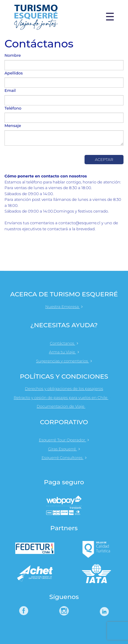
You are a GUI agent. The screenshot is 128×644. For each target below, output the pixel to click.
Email (10, 90)
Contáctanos (64, 343)
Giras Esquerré (64, 449)
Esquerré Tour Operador (64, 440)
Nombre (13, 55)
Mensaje (13, 125)
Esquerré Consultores (64, 458)
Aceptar (104, 159)
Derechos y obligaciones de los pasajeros (64, 389)
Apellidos (14, 73)
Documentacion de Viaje (64, 406)
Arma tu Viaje (64, 352)
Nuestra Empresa (64, 307)
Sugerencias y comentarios (64, 361)
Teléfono (13, 108)
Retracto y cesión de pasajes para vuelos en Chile (64, 398)
